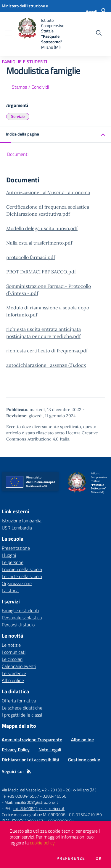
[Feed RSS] (29, 771)
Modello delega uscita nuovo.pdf (42, 228)
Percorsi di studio (18, 625)
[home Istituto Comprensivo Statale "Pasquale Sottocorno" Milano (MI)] (45, 34)
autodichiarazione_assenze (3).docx (46, 365)
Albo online (13, 680)
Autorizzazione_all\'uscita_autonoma (48, 192)
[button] (55, 135)
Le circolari (12, 659)
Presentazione (16, 548)
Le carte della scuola (22, 576)
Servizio (18, 116)
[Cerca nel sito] (99, 34)
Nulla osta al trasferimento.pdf (39, 243)
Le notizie (11, 645)
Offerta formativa (19, 701)
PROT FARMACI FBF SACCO (37, 272)
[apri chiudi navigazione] (8, 34)
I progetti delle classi (22, 715)
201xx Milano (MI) (81, 790)
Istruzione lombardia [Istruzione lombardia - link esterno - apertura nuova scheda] (22, 521)
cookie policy (42, 843)
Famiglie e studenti (20, 610)
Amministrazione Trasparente (32, 740)
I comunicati (14, 652)
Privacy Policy (16, 750)
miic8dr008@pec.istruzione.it (39, 808)
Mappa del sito (19, 726)
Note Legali (50, 750)
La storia (10, 590)
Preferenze (71, 858)
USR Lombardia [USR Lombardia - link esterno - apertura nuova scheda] (17, 528)
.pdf (71, 272)
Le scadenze (14, 673)
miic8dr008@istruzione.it (36, 802)
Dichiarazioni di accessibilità (30, 760)
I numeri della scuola (22, 569)
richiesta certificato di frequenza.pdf (47, 351)
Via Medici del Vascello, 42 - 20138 (32, 790)
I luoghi (9, 555)
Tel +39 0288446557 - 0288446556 (34, 796)
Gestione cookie (84, 760)
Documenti (18, 154)
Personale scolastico (22, 618)
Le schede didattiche (22, 708)
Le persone (13, 562)
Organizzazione (17, 583)
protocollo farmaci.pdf (31, 257)
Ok (99, 858)
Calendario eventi (19, 666)
